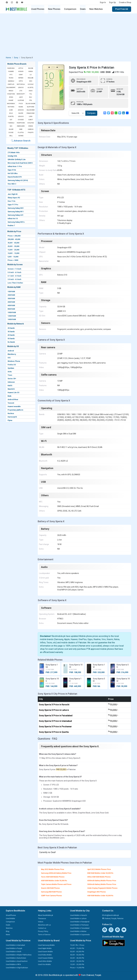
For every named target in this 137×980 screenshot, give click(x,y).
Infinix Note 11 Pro (15, 166)
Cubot (31, 120)
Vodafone (11, 94)
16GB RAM (12, 319)
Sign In (103, 2)
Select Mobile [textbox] (77, 113)
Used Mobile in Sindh (14, 952)
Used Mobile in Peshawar (79, 925)
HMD (21, 129)
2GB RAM (11, 295)
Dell (11, 136)
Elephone (31, 107)
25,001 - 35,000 (13, 246)
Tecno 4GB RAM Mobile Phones (53, 877)
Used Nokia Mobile (45, 955)
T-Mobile (11, 123)
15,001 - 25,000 (13, 250)
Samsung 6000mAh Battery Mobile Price (56, 873)
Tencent (11, 403)
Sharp (11, 100)
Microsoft (21, 94)
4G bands (11, 335)
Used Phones (38, 9)
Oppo (21, 81)
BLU (31, 97)
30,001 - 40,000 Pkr (77, 958)
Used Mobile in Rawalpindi (80, 922)
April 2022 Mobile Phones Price (99, 869)
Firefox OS (12, 365)
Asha (10, 372)
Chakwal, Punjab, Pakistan (113, 919)
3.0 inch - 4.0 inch (14, 279)
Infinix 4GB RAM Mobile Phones (99, 877)
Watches (9, 928)
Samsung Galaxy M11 (16, 212)
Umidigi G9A (12, 156)
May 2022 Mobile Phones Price (53, 869)
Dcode (11, 133)
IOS (9, 358)
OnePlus (11, 84)
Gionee (21, 136)
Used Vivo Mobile (44, 964)
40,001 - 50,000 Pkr (77, 955)
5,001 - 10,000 (13, 257)
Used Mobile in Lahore (78, 919)
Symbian (11, 368)
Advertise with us (44, 925)
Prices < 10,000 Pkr (77, 968)
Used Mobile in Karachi (79, 915)
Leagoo (21, 116)
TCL (31, 94)
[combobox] (77, 113)
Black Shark (31, 104)
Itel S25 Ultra (13, 173)
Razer (21, 113)
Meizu (11, 91)
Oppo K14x (12, 170)
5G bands (11, 339)
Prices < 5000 (13, 260)
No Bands (11, 342)
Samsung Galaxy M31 (16, 208)
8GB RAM (11, 309)
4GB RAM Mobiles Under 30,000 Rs (100, 896)
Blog (8, 931)
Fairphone (21, 123)
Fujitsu (21, 133)
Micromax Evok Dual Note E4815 (20, 163)
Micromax (11, 104)
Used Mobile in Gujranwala (80, 935)
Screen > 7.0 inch (14, 269)
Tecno (11, 78)
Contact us (42, 928)
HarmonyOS (12, 417)
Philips (31, 133)
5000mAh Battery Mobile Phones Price (102, 884)
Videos (41, 922)
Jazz (21, 97)
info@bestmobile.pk (111, 915)
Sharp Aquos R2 (14, 198)
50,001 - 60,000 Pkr (77, 952)
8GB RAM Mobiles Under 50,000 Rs (100, 873)
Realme (31, 78)
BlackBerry (11, 88)
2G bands (11, 328)
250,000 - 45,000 (14, 239)
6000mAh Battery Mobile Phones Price (102, 881)
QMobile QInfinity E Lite (17, 160)
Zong (11, 97)
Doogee (21, 120)
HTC (11, 75)
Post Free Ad (122, 9)
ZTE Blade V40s (14, 153)
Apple (21, 68)
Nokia (31, 71)
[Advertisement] (68, 35)
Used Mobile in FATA (13, 964)
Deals (83, 9)
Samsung (11, 68)
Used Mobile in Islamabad (15, 945)
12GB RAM (12, 316)
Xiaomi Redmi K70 (15, 177)
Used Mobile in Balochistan (16, 958)
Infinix (21, 78)
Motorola (21, 84)
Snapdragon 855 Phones (97, 892)
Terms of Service (44, 935)
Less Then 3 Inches (15, 283)
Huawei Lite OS (13, 393)
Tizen (10, 375)
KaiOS (10, 386)
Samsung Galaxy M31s (16, 222)
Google (31, 84)
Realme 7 (11, 226)
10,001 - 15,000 (13, 253)
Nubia (21, 107)
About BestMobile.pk (45, 915)
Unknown (11, 382)
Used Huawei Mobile (45, 958)
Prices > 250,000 (14, 236)
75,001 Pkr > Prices (77, 945)
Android (11, 351)
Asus (31, 91)
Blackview (31, 110)
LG (31, 75)
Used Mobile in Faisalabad (80, 928)
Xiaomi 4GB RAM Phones (50, 888)
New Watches (96, 9)
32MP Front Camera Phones (52, 896)
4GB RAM (11, 302)
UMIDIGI (31, 129)
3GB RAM (11, 299)
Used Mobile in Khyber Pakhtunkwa (19, 955)
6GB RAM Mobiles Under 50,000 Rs (54, 881)
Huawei (11, 71)
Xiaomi (31, 68)
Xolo (11, 113)
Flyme (10, 420)
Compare (91, 113)
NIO (11, 126)
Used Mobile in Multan (78, 931)
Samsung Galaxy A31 (16, 215)
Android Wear (13, 400)
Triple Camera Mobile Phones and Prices (56, 884)
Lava (31, 116)
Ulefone (21, 100)
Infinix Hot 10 (13, 219)
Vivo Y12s (12, 201)
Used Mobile (10, 919)
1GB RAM (11, 292)
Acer (11, 110)
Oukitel (11, 116)
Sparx (31, 126)
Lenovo (21, 88)
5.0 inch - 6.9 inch (14, 272)
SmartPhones (11, 915)
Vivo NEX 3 (12, 184)
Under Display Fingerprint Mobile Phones (102, 888)
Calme (11, 129)
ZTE (21, 91)
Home (8, 58)
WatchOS (11, 389)
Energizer (21, 126)
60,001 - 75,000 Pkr (77, 948)
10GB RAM (12, 312)
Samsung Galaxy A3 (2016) (18, 180)
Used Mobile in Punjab (14, 948)
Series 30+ (12, 379)
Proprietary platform (15, 410)
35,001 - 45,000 (13, 243)
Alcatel (31, 88)
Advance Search (21, 141)
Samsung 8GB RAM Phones (51, 892)
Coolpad (31, 123)
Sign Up (112, 2)
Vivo (31, 81)
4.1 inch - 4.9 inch (14, 276)
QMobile (11, 81)
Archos (21, 110)
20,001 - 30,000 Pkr (77, 961)
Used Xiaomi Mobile (45, 952)
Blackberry (12, 354)
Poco (21, 104)
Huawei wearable (14, 406)
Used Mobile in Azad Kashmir (17, 961)
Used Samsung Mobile (46, 945)
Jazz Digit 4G (13, 194)
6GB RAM (11, 306)
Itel (31, 100)
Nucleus (11, 413)
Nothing (11, 107)
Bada (9, 396)
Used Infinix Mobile (45, 961)
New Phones (54, 9)
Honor (21, 71)
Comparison (70, 9)
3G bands (11, 332)
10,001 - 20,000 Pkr (77, 964)
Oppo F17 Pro (13, 205)
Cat (11, 120)
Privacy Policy (43, 931)
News (8, 935)
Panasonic (31, 113)
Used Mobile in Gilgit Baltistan (17, 968)
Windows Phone (14, 361)
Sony (16, 58)
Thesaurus (42, 919)
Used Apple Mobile (45, 948)
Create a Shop (125, 2)
